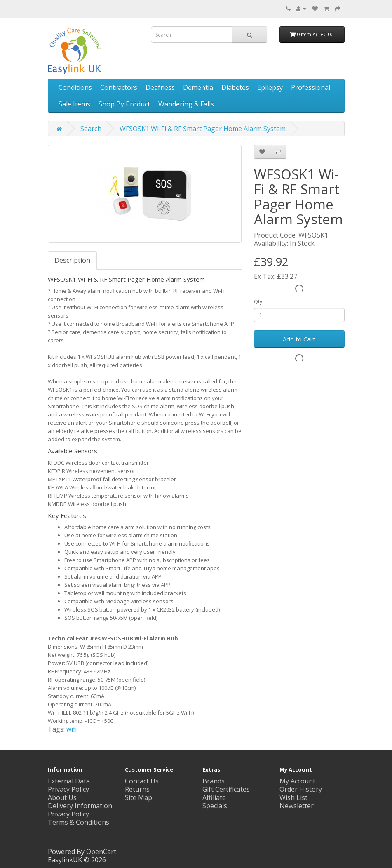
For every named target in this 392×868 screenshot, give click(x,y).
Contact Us (142, 781)
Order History (301, 789)
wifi (72, 729)
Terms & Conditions (79, 822)
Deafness (160, 87)
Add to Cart (299, 339)
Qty (258, 302)
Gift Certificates (226, 789)
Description (72, 260)
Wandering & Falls (186, 104)
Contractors (119, 87)
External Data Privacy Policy (69, 785)
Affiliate (214, 797)
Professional (311, 87)
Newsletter (297, 806)
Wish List (293, 797)
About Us (62, 797)
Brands (214, 781)
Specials (215, 806)
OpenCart (101, 852)
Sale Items (74, 104)
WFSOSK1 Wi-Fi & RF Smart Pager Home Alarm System (203, 129)
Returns (137, 789)
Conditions (75, 87)
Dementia (198, 87)
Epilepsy (270, 87)
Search (91, 129)
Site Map (138, 797)
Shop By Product (124, 104)
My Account (297, 781)
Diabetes (235, 87)
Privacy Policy (68, 814)
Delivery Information (80, 806)
